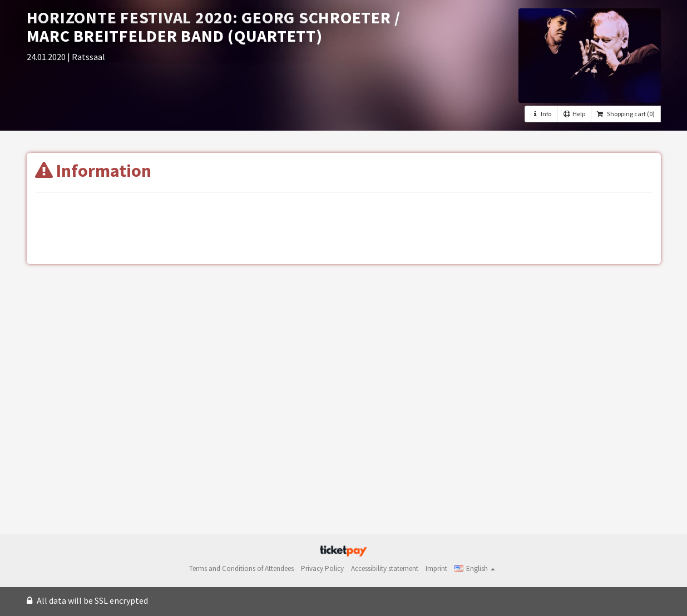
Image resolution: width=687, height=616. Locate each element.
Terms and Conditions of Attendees (241, 568)
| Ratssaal (86, 57)
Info (541, 114)
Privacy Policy (322, 568)
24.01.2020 (47, 57)
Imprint (436, 568)
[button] (475, 568)
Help (574, 114)
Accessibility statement (385, 568)
